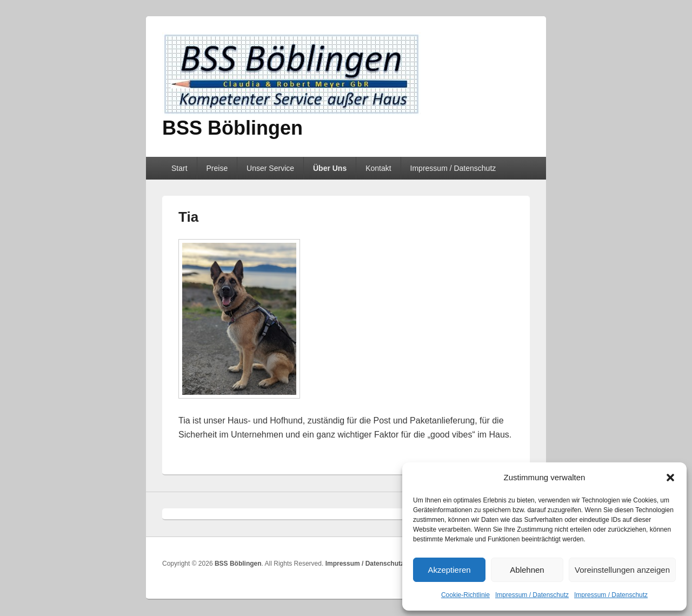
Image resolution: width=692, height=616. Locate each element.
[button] (670, 478)
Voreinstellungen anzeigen (622, 570)
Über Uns (330, 168)
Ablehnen (527, 570)
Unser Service (270, 168)
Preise (217, 168)
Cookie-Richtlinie (465, 595)
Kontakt (378, 168)
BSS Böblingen (232, 128)
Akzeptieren (449, 570)
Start (179, 168)
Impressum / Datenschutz (532, 595)
